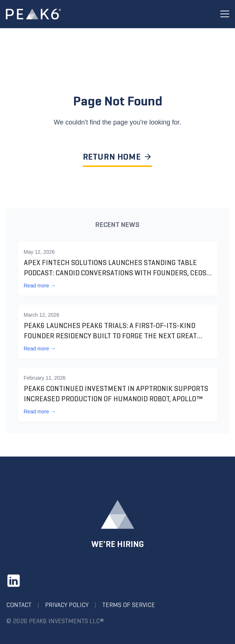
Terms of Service (129, 605)
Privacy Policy (67, 605)
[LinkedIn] (14, 581)
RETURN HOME (118, 157)
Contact (19, 605)
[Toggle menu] (225, 14)
